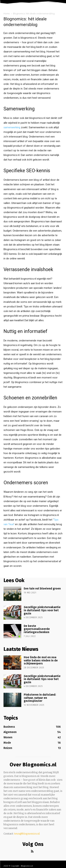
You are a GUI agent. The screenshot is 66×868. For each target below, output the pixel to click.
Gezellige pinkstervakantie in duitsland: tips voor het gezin (42, 610)
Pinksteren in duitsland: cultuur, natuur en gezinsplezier (40, 698)
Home (7, 14)
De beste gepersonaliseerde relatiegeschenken (37, 629)
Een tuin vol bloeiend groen (42, 589)
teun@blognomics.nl (27, 834)
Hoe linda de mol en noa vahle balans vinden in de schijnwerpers (41, 660)
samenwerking (12, 127)
